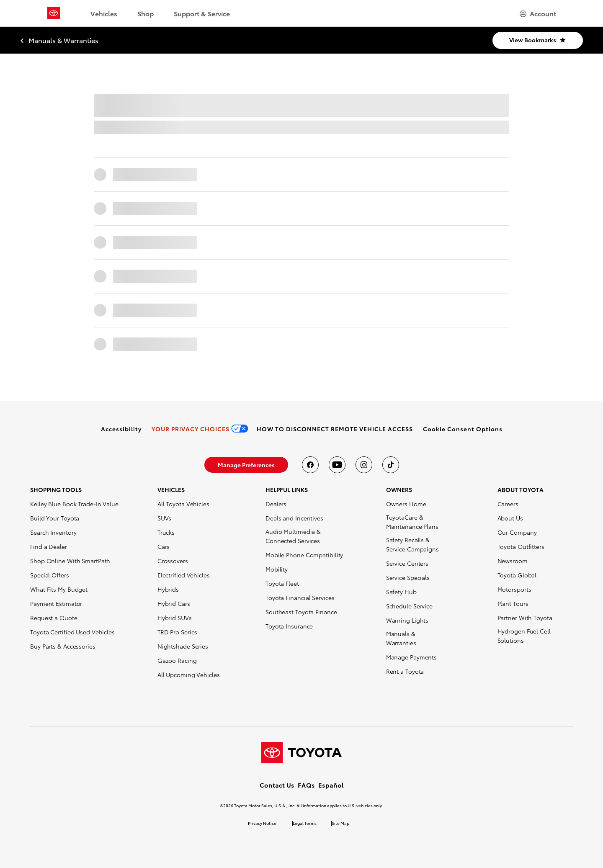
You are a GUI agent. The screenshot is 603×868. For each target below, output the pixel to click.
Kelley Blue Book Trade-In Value (74, 504)
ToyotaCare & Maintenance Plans (412, 522)
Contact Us (277, 785)
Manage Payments (412, 657)
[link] (121, 429)
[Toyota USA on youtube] (337, 465)
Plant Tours (513, 603)
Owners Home (406, 504)
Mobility (277, 569)
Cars (164, 546)
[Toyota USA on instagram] (364, 465)
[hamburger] (538, 13)
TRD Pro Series (178, 632)
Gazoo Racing (177, 660)
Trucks (166, 532)
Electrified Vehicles (184, 575)
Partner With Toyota (525, 618)
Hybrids (168, 589)
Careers (508, 504)
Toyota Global (517, 575)
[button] (463, 429)
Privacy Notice (262, 823)
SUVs (165, 518)
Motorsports (514, 589)
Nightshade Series (183, 646)
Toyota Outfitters (521, 546)
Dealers (276, 504)
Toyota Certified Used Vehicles (72, 632)
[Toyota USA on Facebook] (310, 465)
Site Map (340, 823)
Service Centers (407, 563)
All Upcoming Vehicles (189, 675)
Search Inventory (53, 532)
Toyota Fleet (282, 583)
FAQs (306, 785)
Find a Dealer (49, 546)
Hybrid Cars (174, 603)
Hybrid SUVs (175, 618)
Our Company (517, 532)
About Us (510, 518)
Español (331, 785)
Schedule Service (409, 606)
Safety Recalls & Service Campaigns (412, 544)
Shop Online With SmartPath (70, 561)
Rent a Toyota (405, 671)
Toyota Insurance (289, 626)
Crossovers (173, 561)
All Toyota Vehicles (183, 504)
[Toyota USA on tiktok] (391, 465)
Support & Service (202, 13)
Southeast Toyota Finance (301, 612)
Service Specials (408, 577)
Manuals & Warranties (401, 638)
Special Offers (50, 575)
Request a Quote (54, 618)
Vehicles (104, 13)
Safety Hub (401, 592)
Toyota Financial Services (300, 598)
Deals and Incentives (294, 518)
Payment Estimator (56, 603)
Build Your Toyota (55, 518)
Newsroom (513, 561)
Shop (146, 13)
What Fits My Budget (59, 589)
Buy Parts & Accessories (63, 646)
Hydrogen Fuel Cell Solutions (524, 636)
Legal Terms (305, 823)
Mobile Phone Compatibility (304, 555)
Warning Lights (407, 620)
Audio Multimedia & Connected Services (293, 536)
